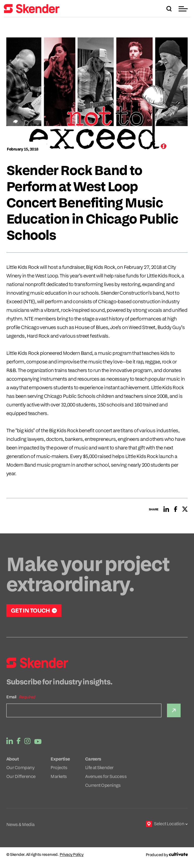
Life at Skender (99, 767)
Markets (59, 776)
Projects (59, 767)
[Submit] (174, 710)
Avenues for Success (106, 776)
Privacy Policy (71, 855)
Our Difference (21, 776)
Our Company (20, 767)
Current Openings (103, 785)
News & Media (20, 824)
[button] (184, 9)
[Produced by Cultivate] (167, 855)
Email (11, 697)
